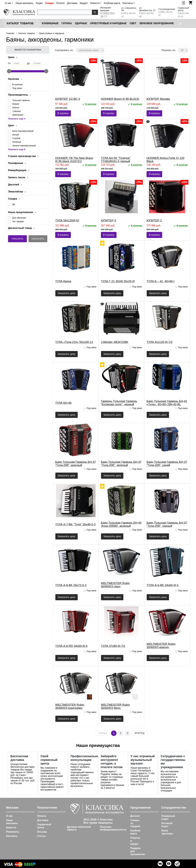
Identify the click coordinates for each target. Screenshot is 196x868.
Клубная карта (112, 3)
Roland (16, 104)
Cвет (133, 23)
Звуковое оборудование (157, 23)
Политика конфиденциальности (113, 828)
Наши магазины (24, 3)
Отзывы (42, 832)
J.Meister (17, 111)
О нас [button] (8, 3)
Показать (17, 239)
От (9, 63)
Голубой (16, 138)
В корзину (63, 113)
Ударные (81, 23)
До (28, 63)
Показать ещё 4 (17, 119)
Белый (16, 135)
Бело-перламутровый (23, 131)
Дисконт (135, 816)
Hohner (16, 108)
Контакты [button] (128, 3)
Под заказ (17, 88)
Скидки (49, 3)
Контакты (12, 836)
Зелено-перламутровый (24, 146)
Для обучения (19, 218)
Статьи (41, 836)
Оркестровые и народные (108, 23)
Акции (39, 3)
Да (14, 204)
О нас (9, 816)
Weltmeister (18, 115)
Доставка (72, 3)
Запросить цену (67, 293)
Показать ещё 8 (17, 149)
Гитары (67, 23)
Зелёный (17, 142)
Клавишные (50, 23)
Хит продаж (18, 221)
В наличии (17, 84)
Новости (11, 828)
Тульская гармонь (21, 100)
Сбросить (38, 239)
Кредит (84, 3)
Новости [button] (95, 3)
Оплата (60, 3)
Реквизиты (13, 832)
